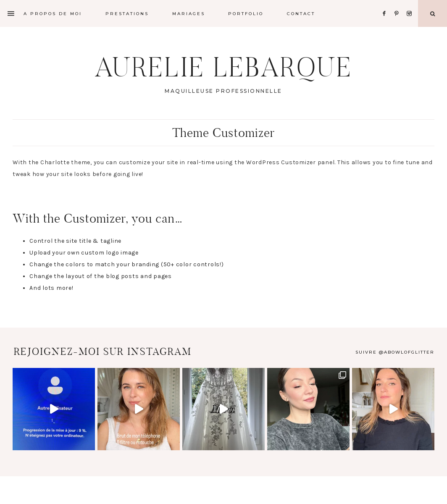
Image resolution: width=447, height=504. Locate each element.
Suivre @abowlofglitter (395, 352)
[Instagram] (411, 3)
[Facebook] (387, 3)
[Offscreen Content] (11, 14)
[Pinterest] (399, 3)
